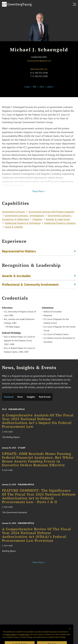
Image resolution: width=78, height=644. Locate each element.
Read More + (39, 191)
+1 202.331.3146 (40, 73)
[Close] (70, 633)
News (20, 397)
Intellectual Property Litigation (60, 224)
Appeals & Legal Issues (58, 221)
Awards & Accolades (16, 277)
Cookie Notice (24, 639)
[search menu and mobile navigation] (75, 4)
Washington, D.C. (39, 69)
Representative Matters (19, 252)
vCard (27, 87)
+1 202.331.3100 (40, 76)
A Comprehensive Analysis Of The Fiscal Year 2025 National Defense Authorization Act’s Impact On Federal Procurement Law (38, 424)
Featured (9, 397)
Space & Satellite (14, 228)
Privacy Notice (11, 639)
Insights (31, 397)
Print (42, 87)
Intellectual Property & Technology (23, 224)
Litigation (37, 221)
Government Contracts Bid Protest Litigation (51, 213)
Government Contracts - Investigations (25, 217)
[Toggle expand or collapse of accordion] (75, 252)
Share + (50, 87)
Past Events (45, 397)
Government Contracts (14, 213)
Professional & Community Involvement (30, 286)
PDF (35, 87)
